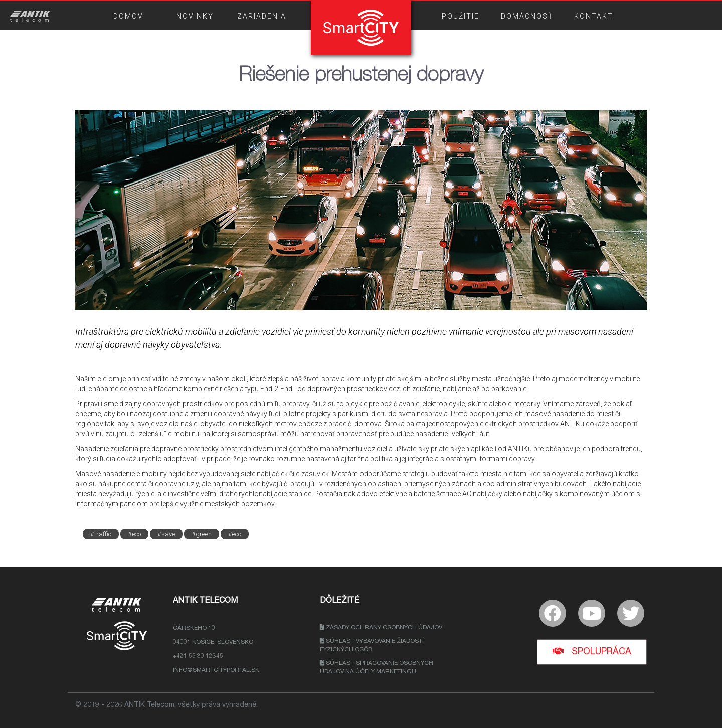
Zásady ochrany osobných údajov (381, 628)
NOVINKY (195, 16)
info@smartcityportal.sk (216, 670)
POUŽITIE (461, 16)
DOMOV (128, 16)
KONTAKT (594, 16)
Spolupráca (592, 652)
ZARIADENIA (262, 16)
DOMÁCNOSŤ (527, 16)
